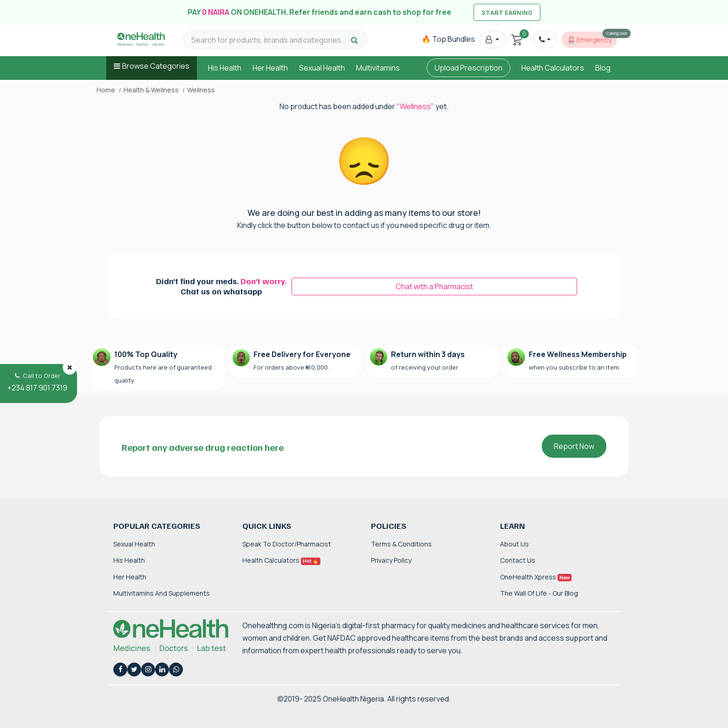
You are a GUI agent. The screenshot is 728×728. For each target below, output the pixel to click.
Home (106, 90)
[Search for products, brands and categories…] (270, 40)
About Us (514, 544)
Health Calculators (553, 68)
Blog (603, 68)
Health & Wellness (151, 90)
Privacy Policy (391, 560)
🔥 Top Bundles (448, 39)
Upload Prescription (468, 68)
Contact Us (518, 560)
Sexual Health (322, 68)
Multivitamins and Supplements (162, 593)
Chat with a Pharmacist (434, 286)
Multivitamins (378, 68)
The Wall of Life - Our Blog (539, 593)
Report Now (574, 446)
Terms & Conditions (401, 544)
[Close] (70, 367)
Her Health (270, 68)
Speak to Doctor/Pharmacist (287, 544)
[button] (492, 39)
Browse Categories (156, 66)
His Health (225, 68)
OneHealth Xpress (536, 577)
